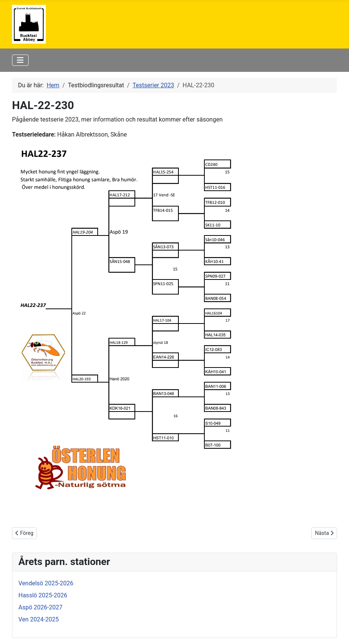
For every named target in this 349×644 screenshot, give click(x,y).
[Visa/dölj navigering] (20, 60)
